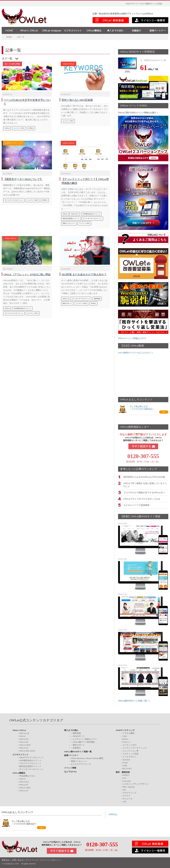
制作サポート (67, 302)
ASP (124, 801)
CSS (124, 778)
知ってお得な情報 (12, 64)
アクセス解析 (128, 733)
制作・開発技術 (123, 772)
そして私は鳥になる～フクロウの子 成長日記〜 (24, 822)
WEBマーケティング (14, 143)
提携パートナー (71, 755)
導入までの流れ (71, 730)
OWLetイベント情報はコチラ (132, 338)
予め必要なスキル (27, 775)
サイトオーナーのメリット (14, 199)
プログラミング (129, 792)
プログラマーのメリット (30, 763)
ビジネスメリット (21, 754)
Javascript (126, 781)
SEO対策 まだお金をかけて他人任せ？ (84, 273)
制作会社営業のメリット (71, 217)
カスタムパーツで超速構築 (136, 505)
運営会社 (6, 860)
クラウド (126, 795)
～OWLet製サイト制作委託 (83, 742)
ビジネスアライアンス (81, 764)
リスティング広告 (130, 753)
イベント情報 (70, 768)
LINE (125, 765)
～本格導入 (76, 748)
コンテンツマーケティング (134, 748)
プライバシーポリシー (50, 860)
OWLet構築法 (19, 773)
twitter (125, 762)
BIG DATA (127, 768)
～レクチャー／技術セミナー (84, 739)
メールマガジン (129, 756)
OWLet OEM (25, 745)
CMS (125, 736)
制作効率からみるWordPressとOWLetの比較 (144, 477)
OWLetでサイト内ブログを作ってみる (142, 499)
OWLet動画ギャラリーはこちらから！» (136, 353)
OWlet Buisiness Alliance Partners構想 (87, 758)
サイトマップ (32, 860)
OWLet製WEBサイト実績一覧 (78, 751)
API (124, 789)
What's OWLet (68, 64)
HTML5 (31, 127)
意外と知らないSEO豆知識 (77, 98)
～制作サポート (78, 745)
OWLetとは (24, 733)
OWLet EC (24, 742)
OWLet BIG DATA (27, 751)
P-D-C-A (126, 742)
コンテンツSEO (19, 127)
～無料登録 (76, 733)
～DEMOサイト (78, 736)
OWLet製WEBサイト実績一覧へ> (134, 700)
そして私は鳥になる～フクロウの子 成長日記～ (142, 408)
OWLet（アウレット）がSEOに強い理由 (27, 273)
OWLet (7, 127)
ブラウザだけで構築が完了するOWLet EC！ (145, 492)
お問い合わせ (18, 860)
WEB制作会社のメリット (91, 212)
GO (164, 412)
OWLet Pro (75, 212)
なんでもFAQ (70, 771)
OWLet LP (24, 748)
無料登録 (97, 297)
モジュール (127, 798)
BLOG (125, 739)
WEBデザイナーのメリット (32, 757)
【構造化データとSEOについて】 (23, 178)
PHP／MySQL (129, 786)
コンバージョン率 (130, 751)
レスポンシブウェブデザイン (135, 783)
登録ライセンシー (69, 222)
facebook (126, 759)
